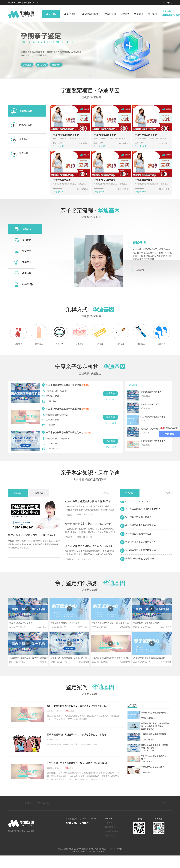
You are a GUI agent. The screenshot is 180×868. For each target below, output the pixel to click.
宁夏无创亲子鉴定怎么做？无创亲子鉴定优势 (28, 658)
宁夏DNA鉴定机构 (89, 14)
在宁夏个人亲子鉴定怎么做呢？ (154, 713)
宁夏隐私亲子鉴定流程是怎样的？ (148, 623)
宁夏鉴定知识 (109, 14)
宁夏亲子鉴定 (51, 14)
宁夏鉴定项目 (69, 14)
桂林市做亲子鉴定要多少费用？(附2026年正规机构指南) (34, 535)
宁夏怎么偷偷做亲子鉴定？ (21, 623)
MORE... (106, 493)
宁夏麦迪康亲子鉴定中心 (151, 392)
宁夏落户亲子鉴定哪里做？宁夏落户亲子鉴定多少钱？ (74, 658)
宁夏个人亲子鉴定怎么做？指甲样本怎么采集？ (112, 623)
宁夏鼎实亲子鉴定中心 (150, 404)
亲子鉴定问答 (110, 836)
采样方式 (125, 14)
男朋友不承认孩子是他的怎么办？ (154, 758)
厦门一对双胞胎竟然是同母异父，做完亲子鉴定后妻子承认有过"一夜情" (78, 706)
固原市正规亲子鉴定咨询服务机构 (154, 441)
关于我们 (152, 14)
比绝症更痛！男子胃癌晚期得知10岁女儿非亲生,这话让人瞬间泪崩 (78, 763)
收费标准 (139, 14)
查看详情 (110, 393)
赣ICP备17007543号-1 (97, 852)
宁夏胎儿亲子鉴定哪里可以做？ (154, 734)
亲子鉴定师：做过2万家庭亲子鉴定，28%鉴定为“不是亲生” (155, 725)
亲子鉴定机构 (110, 827)
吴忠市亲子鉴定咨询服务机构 (153, 429)
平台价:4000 (64, 144)
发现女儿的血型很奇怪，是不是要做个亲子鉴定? (154, 747)
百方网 (119, 849)
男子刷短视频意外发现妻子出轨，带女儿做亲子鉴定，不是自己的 (78, 735)
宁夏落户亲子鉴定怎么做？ (153, 767)
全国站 (169, 3)
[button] (90, 76)
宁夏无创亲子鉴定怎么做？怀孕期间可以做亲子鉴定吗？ (116, 658)
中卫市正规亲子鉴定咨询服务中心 (154, 417)
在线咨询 (140, 270)
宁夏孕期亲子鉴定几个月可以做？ (65, 623)
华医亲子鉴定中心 (42, 803)
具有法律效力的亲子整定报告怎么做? (149, 658)
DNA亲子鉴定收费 (112, 831)
